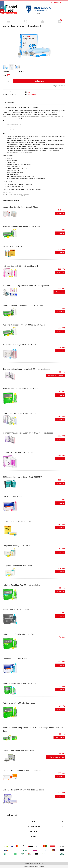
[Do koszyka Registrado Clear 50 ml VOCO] (60, 665)
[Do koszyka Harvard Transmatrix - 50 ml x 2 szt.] (60, 528)
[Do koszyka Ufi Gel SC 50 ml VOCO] (60, 503)
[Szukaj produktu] (25, 21)
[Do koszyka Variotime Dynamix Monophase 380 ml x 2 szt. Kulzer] (60, 312)
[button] (8, 21)
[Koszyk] (60, 21)
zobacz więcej (59, 292)
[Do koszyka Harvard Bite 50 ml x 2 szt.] (60, 253)
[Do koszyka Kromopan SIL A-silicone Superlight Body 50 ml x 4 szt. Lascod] (60, 439)
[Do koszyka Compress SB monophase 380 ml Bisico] (60, 572)
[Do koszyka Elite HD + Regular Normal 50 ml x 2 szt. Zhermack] (60, 796)
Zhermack (13, 92)
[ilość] (5, 81)
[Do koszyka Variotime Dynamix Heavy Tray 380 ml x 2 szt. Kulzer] (60, 331)
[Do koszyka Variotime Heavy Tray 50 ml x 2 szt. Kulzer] (60, 690)
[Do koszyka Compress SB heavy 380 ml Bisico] (60, 552)
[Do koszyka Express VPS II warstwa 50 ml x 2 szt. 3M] (60, 420)
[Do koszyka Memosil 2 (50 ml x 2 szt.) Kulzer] (60, 616)
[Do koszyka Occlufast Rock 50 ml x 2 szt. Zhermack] (60, 459)
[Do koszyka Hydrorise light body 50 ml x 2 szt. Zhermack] (60, 272)
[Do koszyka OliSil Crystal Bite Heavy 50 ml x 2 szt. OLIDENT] (60, 483)
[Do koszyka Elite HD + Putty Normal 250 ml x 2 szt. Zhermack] (60, 777)
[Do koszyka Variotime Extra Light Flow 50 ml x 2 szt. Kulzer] (60, 591)
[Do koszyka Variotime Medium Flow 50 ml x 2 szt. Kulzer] (60, 395)
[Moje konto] (43, 21)
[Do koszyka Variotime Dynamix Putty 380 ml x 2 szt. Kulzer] (60, 233)
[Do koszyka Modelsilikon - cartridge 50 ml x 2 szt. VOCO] (60, 351)
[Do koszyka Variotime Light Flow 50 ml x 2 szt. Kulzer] (60, 709)
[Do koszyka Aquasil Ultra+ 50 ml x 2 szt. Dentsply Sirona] (60, 213)
